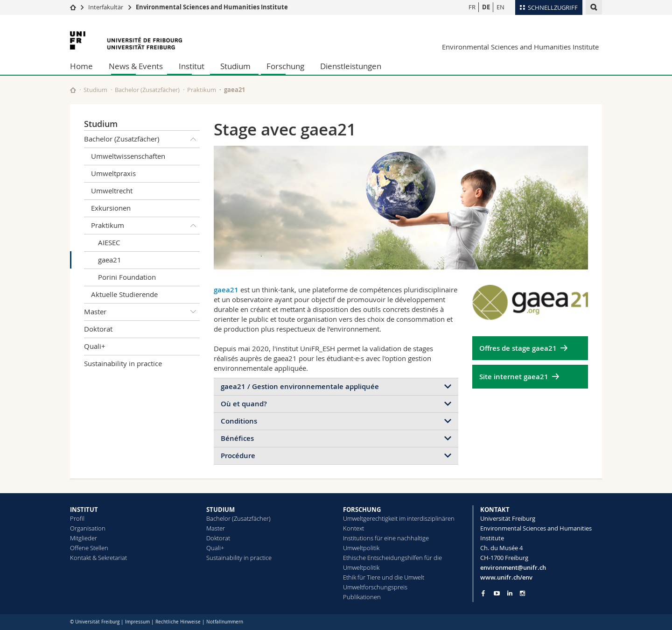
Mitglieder (84, 538)
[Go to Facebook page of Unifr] (483, 593)
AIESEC (109, 242)
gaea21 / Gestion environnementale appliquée (300, 386)
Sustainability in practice (123, 363)
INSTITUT (84, 510)
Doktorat (98, 329)
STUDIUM (220, 510)
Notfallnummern (225, 622)
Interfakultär (106, 7)
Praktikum (202, 90)
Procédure (238, 456)
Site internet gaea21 (514, 377)
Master (142, 312)
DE (486, 7)
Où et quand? (244, 404)
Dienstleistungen (351, 66)
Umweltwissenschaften (128, 156)
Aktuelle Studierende (124, 294)
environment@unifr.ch (513, 567)
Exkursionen (111, 208)
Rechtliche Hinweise (178, 622)
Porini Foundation (127, 277)
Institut (192, 66)
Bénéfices (237, 438)
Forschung (285, 66)
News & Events (136, 66)
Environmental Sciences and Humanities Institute (212, 7)
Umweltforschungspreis (375, 587)
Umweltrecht (112, 191)
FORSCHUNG (362, 510)
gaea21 (110, 260)
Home (81, 66)
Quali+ (95, 346)
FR (472, 7)
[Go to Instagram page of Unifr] (522, 593)
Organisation (88, 528)
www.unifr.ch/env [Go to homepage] (506, 577)
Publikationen (362, 597)
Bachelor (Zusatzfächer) (147, 90)
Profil (77, 518)
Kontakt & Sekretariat (98, 558)
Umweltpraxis (113, 173)
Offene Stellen (89, 548)
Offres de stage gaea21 (518, 348)
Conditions (239, 421)
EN (500, 7)
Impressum (137, 622)
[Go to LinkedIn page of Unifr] (510, 593)
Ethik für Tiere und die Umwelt (384, 577)
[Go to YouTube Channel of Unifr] (497, 593)
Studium (235, 66)
